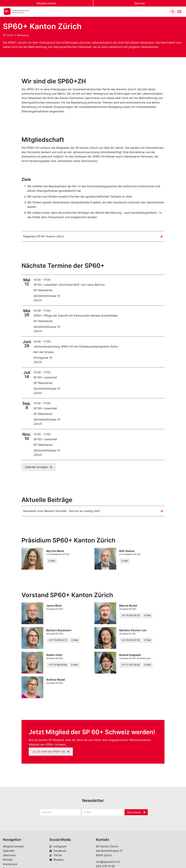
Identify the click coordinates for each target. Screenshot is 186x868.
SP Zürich (8, 35)
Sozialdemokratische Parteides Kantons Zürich (20, 12)
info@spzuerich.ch (108, 862)
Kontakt (8, 860)
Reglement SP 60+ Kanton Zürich (45, 236)
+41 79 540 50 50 (131, 616)
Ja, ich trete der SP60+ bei (50, 752)
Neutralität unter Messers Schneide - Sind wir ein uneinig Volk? (64, 511)
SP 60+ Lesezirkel (45, 378)
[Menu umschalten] (179, 12)
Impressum (10, 865)
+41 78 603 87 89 (131, 641)
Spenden (140, 3)
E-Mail (52, 561)
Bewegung (23, 35)
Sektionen (9, 856)
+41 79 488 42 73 (58, 641)
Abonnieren (134, 813)
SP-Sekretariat (43, 291)
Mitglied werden (46, 3)
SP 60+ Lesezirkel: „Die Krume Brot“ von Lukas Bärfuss (69, 285)
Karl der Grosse (43, 352)
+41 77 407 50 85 (131, 665)
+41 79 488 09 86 (58, 665)
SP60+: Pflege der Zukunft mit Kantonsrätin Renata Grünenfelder (76, 316)
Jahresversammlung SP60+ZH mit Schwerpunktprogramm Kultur (76, 347)
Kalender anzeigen (37, 467)
